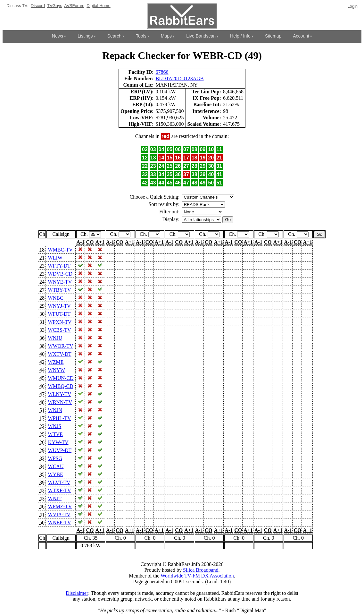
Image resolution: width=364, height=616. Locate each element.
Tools (141, 36)
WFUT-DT (59, 314)
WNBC (56, 298)
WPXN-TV (60, 322)
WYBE (56, 474)
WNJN (55, 410)
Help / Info (240, 36)
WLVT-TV (59, 482)
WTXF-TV (60, 490)
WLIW (55, 258)
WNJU (55, 338)
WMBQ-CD (61, 386)
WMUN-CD (61, 378)
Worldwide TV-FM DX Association (197, 576)
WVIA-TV (59, 514)
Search (114, 36)
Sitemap (273, 36)
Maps (166, 36)
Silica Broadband (201, 570)
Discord (38, 6)
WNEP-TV (60, 522)
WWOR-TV (61, 346)
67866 (162, 72)
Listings (85, 36)
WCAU (56, 466)
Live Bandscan (201, 36)
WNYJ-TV (59, 306)
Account (301, 36)
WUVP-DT (60, 450)
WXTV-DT (60, 354)
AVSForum (74, 6)
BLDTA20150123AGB (180, 78)
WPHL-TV (60, 418)
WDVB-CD (60, 274)
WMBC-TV (60, 250)
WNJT (55, 498)
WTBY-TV (60, 290)
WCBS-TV (60, 330)
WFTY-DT (59, 266)
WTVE (55, 434)
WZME (56, 362)
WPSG (55, 458)
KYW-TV (58, 442)
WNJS (55, 426)
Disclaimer (77, 593)
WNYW (57, 370)
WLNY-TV (60, 394)
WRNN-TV (60, 402)
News (58, 36)
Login (352, 6)
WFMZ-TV (60, 506)
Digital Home (98, 6)
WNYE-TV (60, 282)
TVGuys (55, 6)
